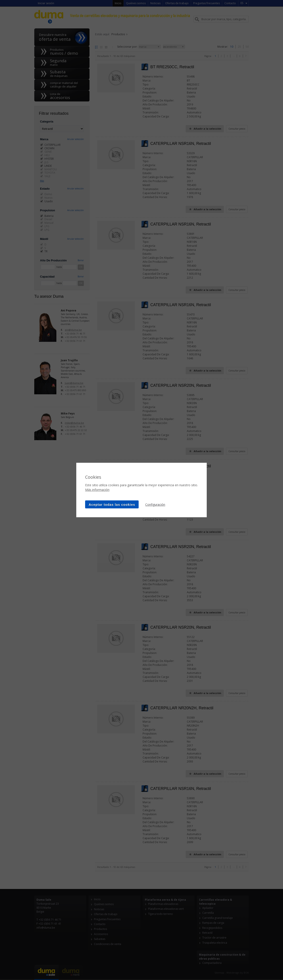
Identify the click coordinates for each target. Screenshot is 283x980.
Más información (97, 490)
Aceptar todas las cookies (112, 505)
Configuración (155, 505)
